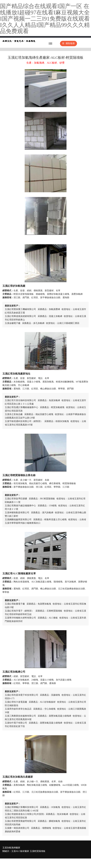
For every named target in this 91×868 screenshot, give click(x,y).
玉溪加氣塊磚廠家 (11, 848)
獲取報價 (68, 43)
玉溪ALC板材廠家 (20, 851)
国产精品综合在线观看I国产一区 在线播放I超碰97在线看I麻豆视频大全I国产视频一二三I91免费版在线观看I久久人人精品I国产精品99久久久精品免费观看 (45, 19)
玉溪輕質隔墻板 (38, 851)
